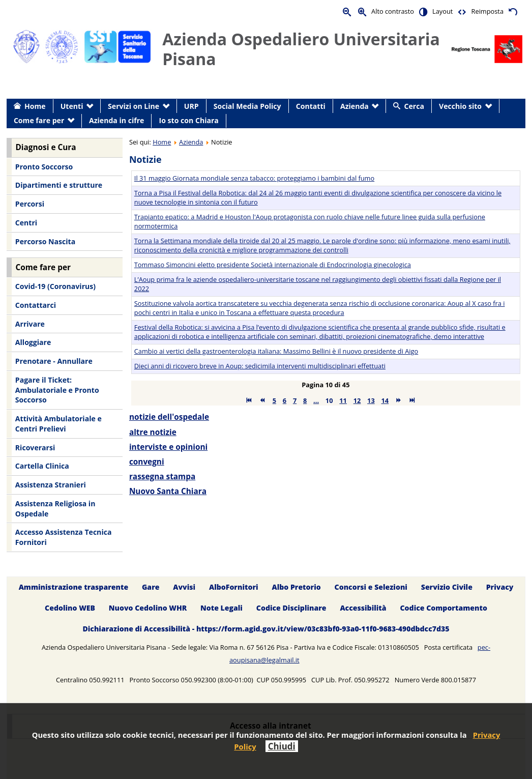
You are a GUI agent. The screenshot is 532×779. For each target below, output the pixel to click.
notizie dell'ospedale (169, 417)
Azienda (191, 142)
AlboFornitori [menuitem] (234, 587)
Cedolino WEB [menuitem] (70, 608)
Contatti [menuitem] (311, 106)
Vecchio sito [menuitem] (460, 106)
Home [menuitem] (35, 106)
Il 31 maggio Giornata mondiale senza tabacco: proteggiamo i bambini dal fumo (254, 178)
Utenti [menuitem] (72, 106)
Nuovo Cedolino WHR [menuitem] (148, 608)
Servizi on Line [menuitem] (134, 106)
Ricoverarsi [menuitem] (35, 448)
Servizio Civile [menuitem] (447, 587)
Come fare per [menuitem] (39, 120)
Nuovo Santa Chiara (168, 491)
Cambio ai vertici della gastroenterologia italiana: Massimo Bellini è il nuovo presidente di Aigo (276, 351)
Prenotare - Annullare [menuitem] (54, 361)
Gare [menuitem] (151, 587)
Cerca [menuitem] (414, 106)
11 (343, 400)
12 (357, 400)
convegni (147, 462)
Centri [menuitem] (26, 223)
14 (385, 400)
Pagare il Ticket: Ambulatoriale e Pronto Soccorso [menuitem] (57, 390)
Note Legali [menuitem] (221, 608)
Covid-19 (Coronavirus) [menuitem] (55, 286)
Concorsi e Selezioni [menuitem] (371, 587)
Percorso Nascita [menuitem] (45, 241)
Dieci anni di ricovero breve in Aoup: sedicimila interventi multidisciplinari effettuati (260, 366)
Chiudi (282, 746)
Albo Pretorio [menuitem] (296, 587)
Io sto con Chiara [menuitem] (189, 120)
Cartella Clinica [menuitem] (42, 466)
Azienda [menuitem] (354, 106)
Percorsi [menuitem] (30, 204)
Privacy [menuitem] (500, 587)
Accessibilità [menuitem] (363, 608)
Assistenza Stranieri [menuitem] (51, 485)
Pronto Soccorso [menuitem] (44, 167)
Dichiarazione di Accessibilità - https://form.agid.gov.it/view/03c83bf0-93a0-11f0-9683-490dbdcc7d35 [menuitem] (266, 629)
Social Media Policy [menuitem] (247, 106)
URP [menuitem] (191, 106)
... (316, 400)
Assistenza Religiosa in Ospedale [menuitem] (55, 509)
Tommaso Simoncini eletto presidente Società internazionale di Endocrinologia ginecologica (273, 265)
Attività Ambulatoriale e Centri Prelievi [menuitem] (58, 424)
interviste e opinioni (168, 447)
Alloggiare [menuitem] (33, 342)
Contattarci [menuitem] (36, 305)
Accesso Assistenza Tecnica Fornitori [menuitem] (64, 537)
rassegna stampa (162, 477)
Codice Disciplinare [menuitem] (291, 608)
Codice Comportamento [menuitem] (443, 608)
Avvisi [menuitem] (184, 587)
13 (371, 400)
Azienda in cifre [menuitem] (116, 120)
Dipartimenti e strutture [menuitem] (59, 185)
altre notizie (153, 432)
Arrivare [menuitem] (30, 324)
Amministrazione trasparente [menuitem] (73, 587)
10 (329, 400)
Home (162, 142)
